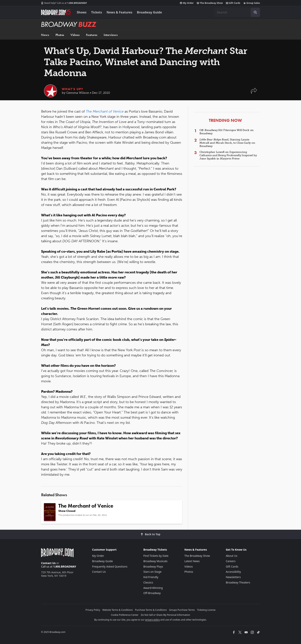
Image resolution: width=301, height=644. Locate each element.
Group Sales (252, 3)
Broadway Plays (153, 566)
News (45, 35)
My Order (187, 3)
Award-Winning (153, 588)
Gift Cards (233, 3)
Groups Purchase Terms (182, 610)
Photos (60, 35)
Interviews (111, 35)
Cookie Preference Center (125, 615)
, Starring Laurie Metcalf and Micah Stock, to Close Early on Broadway (227, 143)
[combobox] (237, 12)
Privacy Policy (93, 610)
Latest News (192, 561)
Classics (148, 582)
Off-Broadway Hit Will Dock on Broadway (227, 132)
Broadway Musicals (155, 561)
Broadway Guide (149, 12)
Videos (75, 35)
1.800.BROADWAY (64, 3)
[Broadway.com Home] (56, 12)
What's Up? (72, 89)
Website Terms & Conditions (117, 610)
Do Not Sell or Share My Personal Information (165, 615)
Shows (82, 12)
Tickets (97, 12)
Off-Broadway (152, 593)
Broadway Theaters (238, 582)
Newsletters (233, 577)
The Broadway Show (210, 3)
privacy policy (152, 620)
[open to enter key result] (255, 12)
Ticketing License (206, 610)
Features (92, 35)
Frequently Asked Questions (110, 566)
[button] (254, 93)
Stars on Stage (153, 572)
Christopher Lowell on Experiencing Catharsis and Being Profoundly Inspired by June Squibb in (228, 155)
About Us (232, 556)
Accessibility (233, 572)
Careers (231, 561)
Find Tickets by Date (156, 556)
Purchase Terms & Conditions (151, 610)
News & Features (119, 12)
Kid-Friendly (151, 577)
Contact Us (48, 563)
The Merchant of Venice (105, 111)
